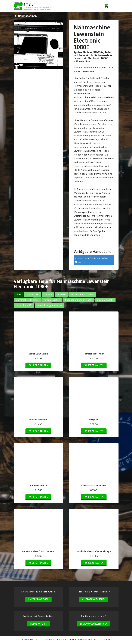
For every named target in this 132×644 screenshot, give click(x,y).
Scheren (61, 294)
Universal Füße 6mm (27, 300)
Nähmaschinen (25, 16)
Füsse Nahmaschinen (82, 294)
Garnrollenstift (24, 305)
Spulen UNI (33, 294)
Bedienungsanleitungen (94, 624)
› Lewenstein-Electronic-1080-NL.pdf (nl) (91, 260)
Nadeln (48, 294)
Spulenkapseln (105, 300)
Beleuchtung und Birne (49, 305)
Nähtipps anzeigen (38, 599)
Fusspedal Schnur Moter (79, 300)
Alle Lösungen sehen (94, 599)
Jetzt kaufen (38, 365)
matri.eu (71, 640)
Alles (19, 294)
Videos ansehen (38, 624)
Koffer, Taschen (52, 300)
